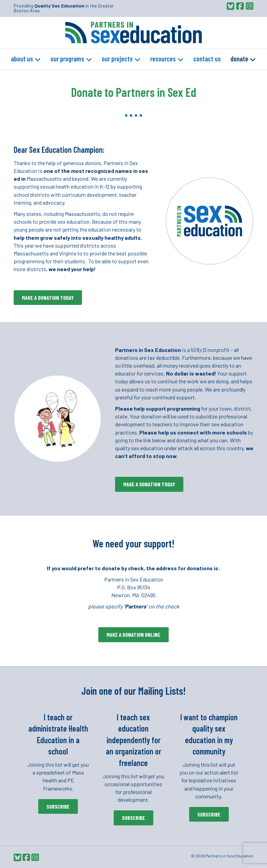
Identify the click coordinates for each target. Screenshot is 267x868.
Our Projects (117, 59)
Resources (163, 59)
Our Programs (67, 59)
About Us (22, 59)
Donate (239, 59)
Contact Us (207, 59)
